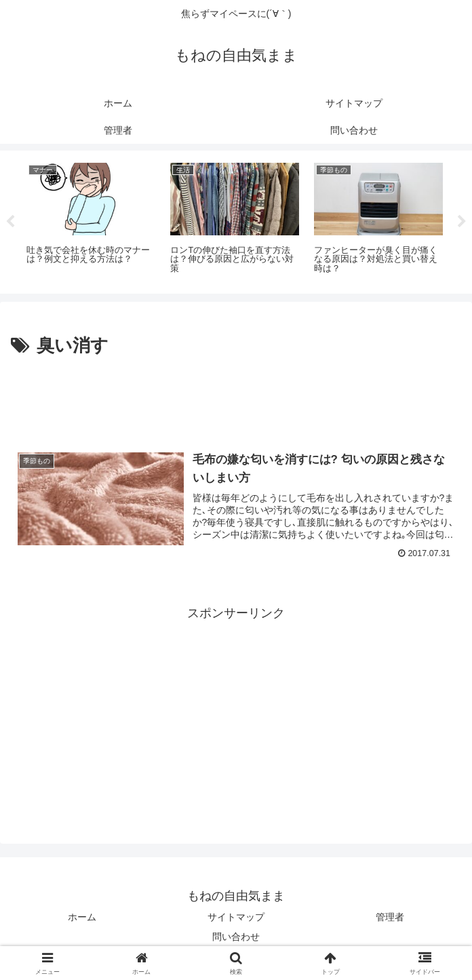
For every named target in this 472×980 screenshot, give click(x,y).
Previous (10, 222)
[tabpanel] (91, 220)
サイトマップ (236, 917)
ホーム (82, 917)
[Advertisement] (236, 402)
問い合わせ (236, 937)
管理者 (390, 917)
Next (462, 222)
